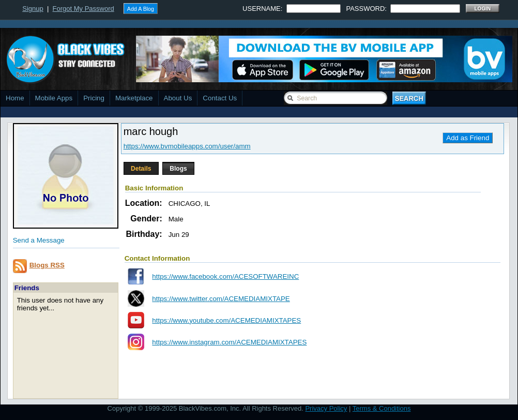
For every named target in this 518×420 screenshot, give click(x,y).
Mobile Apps (54, 98)
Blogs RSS (47, 265)
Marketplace (134, 98)
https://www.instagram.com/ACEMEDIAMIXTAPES (229, 342)
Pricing (94, 98)
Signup (33, 9)
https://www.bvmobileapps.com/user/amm (187, 146)
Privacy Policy (326, 408)
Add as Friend (468, 138)
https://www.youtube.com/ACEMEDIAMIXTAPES (226, 320)
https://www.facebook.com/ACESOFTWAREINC (225, 276)
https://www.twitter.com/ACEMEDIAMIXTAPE (221, 299)
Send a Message (39, 240)
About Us (178, 98)
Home (15, 98)
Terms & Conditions (382, 408)
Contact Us (220, 98)
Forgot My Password (83, 9)
